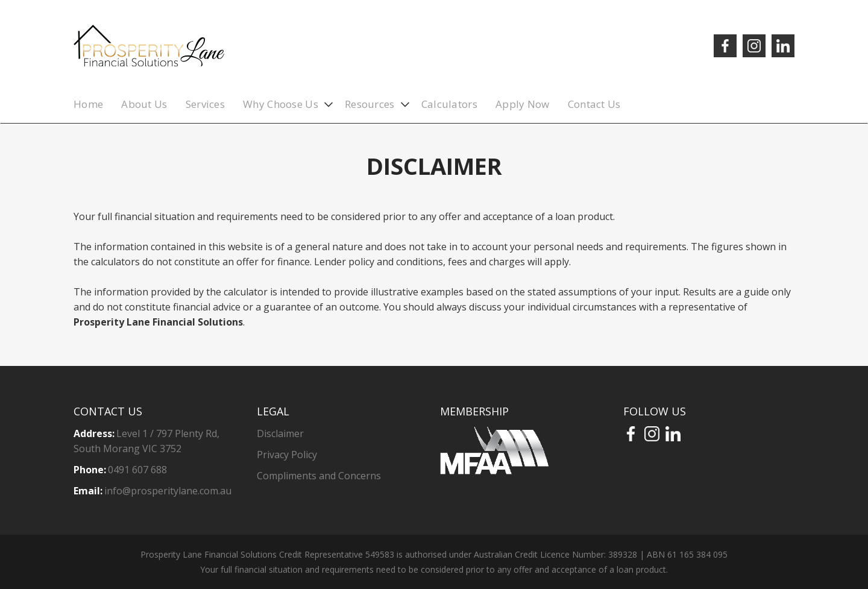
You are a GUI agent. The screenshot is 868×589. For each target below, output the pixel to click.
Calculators (449, 104)
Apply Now (523, 104)
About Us (144, 104)
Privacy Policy (287, 455)
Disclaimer (280, 433)
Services (205, 104)
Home (88, 104)
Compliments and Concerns (319, 476)
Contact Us (594, 104)
